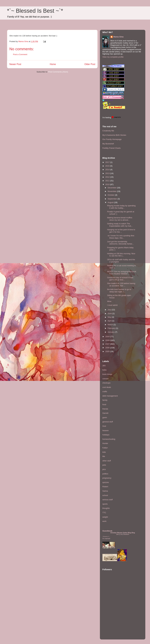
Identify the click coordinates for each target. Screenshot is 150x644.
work (104, 521)
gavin (105, 417)
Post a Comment (20, 54)
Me (104, 456)
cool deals (107, 387)
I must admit (112, 305)
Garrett (105, 413)
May (110, 317)
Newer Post (15, 64)
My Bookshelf (108, 144)
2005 (108, 351)
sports (105, 504)
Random (126, 534)
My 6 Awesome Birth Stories (114, 135)
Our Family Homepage (112, 139)
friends (105, 409)
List (121, 534)
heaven (106, 430)
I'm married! (106, 539)
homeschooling (109, 439)
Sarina (105, 491)
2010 (108, 184)
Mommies (106, 537)
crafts (105, 391)
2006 (108, 348)
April (110, 321)
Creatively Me (108, 131)
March (111, 325)
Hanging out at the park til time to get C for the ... (121, 231)
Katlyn (105, 448)
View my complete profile (113, 57)
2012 (108, 177)
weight (105, 517)
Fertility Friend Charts (111, 148)
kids (104, 452)
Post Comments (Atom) (58, 72)
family (105, 400)
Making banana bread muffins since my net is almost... (120, 219)
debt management (110, 396)
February (112, 328)
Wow (109, 301)
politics (105, 474)
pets (104, 465)
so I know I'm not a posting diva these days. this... (121, 237)
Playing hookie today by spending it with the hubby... (121, 207)
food (104, 404)
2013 (108, 173)
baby (104, 370)
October (111, 195)
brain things (107, 374)
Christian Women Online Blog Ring (123, 533)
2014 (108, 170)
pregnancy (107, 478)
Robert (105, 487)
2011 (108, 181)
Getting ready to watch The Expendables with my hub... (120, 225)
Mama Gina (118, 37)
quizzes (106, 482)
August (111, 202)
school (105, 495)
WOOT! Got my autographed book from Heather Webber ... (122, 273)
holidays (106, 435)
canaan (106, 379)
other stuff (107, 461)
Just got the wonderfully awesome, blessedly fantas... (120, 243)
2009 (108, 337)
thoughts (106, 508)
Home (53, 64)
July (110, 310)
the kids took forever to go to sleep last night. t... (119, 291)
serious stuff (108, 500)
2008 (108, 340)
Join (117, 534)
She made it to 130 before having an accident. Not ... (121, 285)
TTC (104, 513)
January (111, 332)
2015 (108, 166)
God (104, 426)
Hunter (105, 443)
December (112, 188)
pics (104, 469)
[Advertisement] (111, 619)
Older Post (90, 64)
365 (104, 366)
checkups (106, 383)
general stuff (108, 422)
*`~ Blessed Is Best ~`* (35, 11)
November (112, 191)
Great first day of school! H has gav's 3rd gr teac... (120, 279)
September (113, 199)
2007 (108, 344)
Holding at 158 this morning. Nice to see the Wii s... (121, 255)
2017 (108, 162)
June (110, 313)
